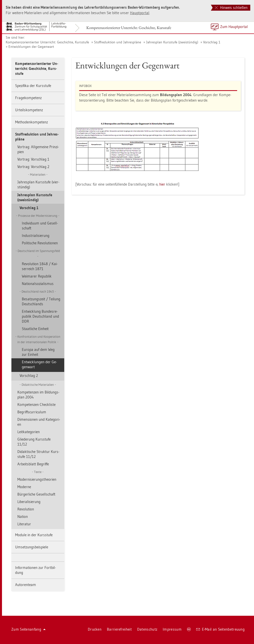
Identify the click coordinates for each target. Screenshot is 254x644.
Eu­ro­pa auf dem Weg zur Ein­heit (38, 352)
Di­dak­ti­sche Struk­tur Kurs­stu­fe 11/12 (38, 454)
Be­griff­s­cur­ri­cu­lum (32, 412)
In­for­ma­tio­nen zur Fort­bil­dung (35, 570)
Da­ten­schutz (147, 629)
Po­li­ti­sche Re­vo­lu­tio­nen (40, 243)
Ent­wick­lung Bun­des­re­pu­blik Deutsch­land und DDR (40, 316)
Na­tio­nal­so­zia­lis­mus (38, 284)
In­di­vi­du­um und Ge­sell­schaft (40, 226)
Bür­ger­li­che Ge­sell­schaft (36, 494)
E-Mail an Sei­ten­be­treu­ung (220, 629)
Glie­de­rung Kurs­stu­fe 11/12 (34, 442)
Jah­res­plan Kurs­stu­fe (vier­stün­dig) (38, 184)
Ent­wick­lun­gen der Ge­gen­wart (31, 47)
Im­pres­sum (172, 629)
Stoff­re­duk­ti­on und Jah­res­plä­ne (118, 42)
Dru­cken (95, 629)
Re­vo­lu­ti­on (26, 509)
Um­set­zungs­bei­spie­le (32, 547)
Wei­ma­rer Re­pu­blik (37, 276)
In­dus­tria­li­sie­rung (36, 236)
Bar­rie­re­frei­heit (119, 629)
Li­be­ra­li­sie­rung (29, 502)
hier (163, 184)
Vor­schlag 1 (212, 42)
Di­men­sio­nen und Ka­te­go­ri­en (39, 422)
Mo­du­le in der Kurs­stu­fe (34, 535)
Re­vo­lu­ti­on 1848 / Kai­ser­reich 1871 (40, 266)
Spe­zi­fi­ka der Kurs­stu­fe (33, 86)
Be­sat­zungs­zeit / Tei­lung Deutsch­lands (41, 301)
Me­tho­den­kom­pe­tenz (32, 122)
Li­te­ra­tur (24, 524)
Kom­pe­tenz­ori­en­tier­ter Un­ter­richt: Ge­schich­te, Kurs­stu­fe (129, 28)
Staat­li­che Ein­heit (35, 329)
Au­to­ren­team (26, 585)
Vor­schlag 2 (29, 376)
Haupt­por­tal (140, 13)
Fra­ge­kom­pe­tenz (28, 98)
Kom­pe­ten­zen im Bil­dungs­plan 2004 (38, 395)
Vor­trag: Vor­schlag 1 (33, 159)
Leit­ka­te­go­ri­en (29, 432)
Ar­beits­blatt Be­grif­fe (33, 464)
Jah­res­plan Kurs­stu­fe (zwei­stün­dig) (172, 42)
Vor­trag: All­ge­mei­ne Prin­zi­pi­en (38, 149)
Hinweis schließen (231, 8)
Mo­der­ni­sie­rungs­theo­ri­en (37, 479)
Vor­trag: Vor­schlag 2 (33, 167)
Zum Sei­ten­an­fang (29, 629)
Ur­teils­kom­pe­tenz (29, 110)
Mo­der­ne (24, 487)
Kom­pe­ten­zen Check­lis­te (36, 405)
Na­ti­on (23, 517)
